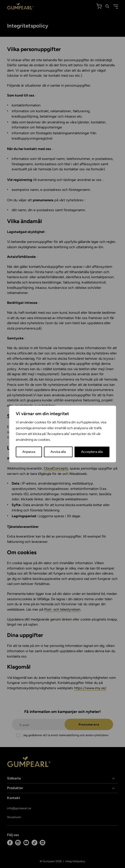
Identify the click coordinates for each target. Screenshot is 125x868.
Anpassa (29, 452)
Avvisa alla (58, 452)
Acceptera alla (92, 452)
